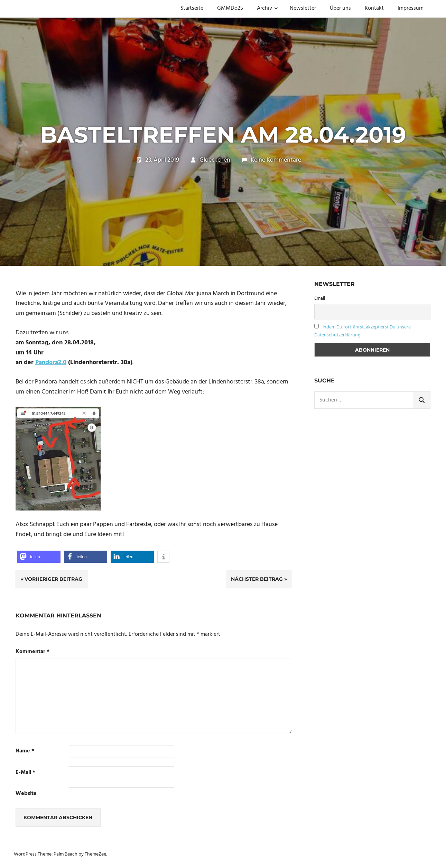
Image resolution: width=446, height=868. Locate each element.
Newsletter (303, 8)
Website (26, 794)
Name (25, 751)
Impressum (411, 8)
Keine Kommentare (276, 160)
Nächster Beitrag (257, 579)
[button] (39, 557)
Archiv (267, 8)
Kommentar (32, 652)
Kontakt (374, 8)
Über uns (340, 8)
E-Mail (25, 773)
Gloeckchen (215, 160)
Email (320, 299)
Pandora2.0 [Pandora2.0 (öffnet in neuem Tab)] (51, 363)
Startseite (192, 8)
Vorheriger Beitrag (53, 579)
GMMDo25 (230, 8)
